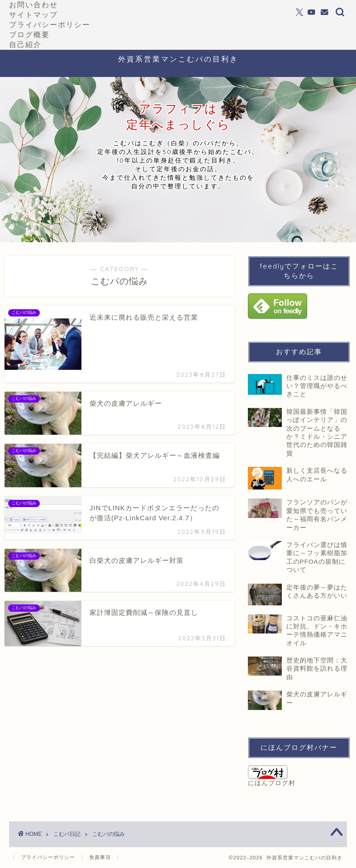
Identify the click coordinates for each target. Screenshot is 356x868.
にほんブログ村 (272, 776)
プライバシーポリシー (50, 24)
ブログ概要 (29, 34)
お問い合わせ (33, 5)
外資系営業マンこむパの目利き (178, 59)
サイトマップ (33, 14)
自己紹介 (25, 44)
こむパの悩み (109, 834)
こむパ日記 (67, 834)
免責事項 (100, 857)
